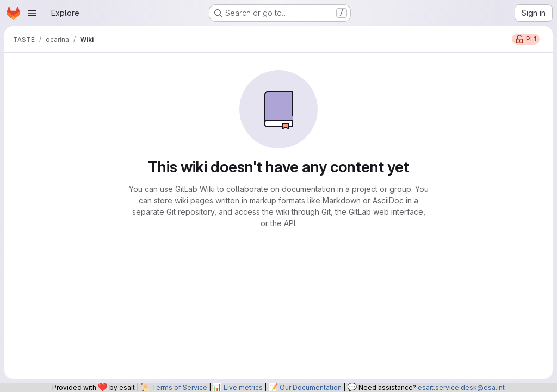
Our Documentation (311, 387)
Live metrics (243, 387)
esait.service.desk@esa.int (461, 387)
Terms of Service (180, 387)
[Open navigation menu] (32, 13)
